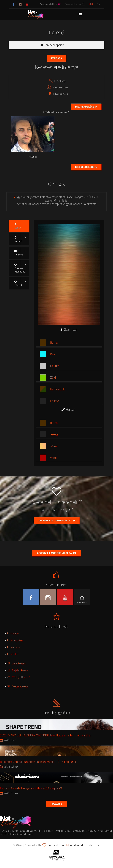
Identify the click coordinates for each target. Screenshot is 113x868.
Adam (33, 157)
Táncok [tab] (18, 284)
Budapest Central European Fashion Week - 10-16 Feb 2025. (38, 762)
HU (91, 4)
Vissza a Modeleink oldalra (58, 553)
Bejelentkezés (18, 670)
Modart (13, 654)
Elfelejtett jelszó (19, 677)
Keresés (57, 58)
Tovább (55, 804)
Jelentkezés (17, 663)
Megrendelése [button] (50, 4)
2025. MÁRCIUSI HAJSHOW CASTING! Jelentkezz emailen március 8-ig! (46, 735)
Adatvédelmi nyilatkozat (83, 845)
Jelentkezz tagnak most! (55, 521)
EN (99, 4)
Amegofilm (15, 640)
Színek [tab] (18, 226)
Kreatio (13, 633)
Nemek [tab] (18, 239)
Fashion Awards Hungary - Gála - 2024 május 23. (31, 788)
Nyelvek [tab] (19, 253)
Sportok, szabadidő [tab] (20, 268)
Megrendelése (85, 107)
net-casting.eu (57, 845)
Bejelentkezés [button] (75, 4)
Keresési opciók (52, 45)
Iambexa (14, 647)
